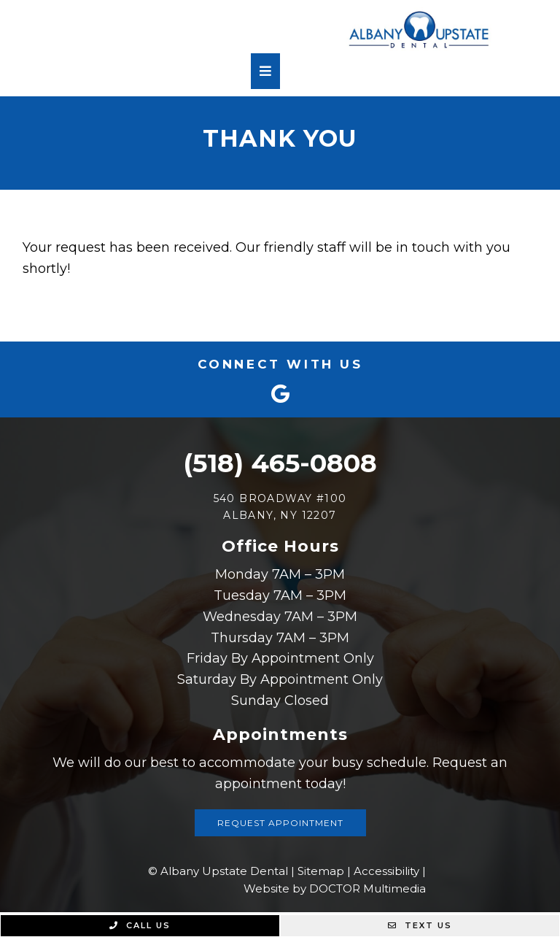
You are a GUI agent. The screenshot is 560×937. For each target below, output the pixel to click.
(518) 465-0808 (280, 463)
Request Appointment (280, 823)
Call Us (140, 925)
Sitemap (321, 871)
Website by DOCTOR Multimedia (335, 888)
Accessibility (386, 871)
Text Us (420, 925)
